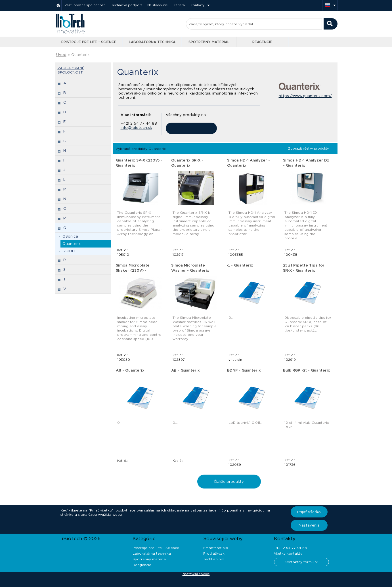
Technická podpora (127, 5)
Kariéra (179, 5)
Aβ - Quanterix (130, 370)
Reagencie (262, 42)
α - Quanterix (240, 265)
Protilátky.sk (214, 553)
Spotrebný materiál (209, 42)
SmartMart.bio (216, 548)
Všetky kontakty (288, 553)
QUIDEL (70, 251)
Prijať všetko (309, 512)
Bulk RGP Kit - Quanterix (307, 370)
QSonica (70, 236)
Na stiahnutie (158, 5)
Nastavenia (309, 525)
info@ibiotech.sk (136, 128)
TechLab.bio (214, 559)
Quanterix (80, 55)
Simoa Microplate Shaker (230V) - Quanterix (133, 270)
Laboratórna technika (152, 42)
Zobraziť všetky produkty (309, 148)
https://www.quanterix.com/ (305, 96)
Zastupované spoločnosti (85, 5)
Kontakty (198, 5)
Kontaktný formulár (301, 562)
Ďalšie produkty (229, 482)
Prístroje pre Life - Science (89, 42)
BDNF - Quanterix (244, 370)
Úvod (61, 55)
